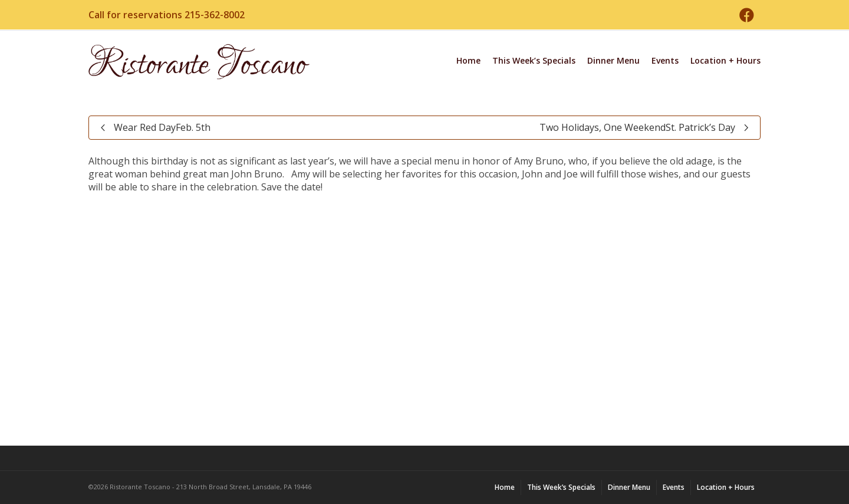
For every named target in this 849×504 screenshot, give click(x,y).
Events (665, 60)
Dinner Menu (613, 60)
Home (468, 60)
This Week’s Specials (534, 60)
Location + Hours (725, 60)
